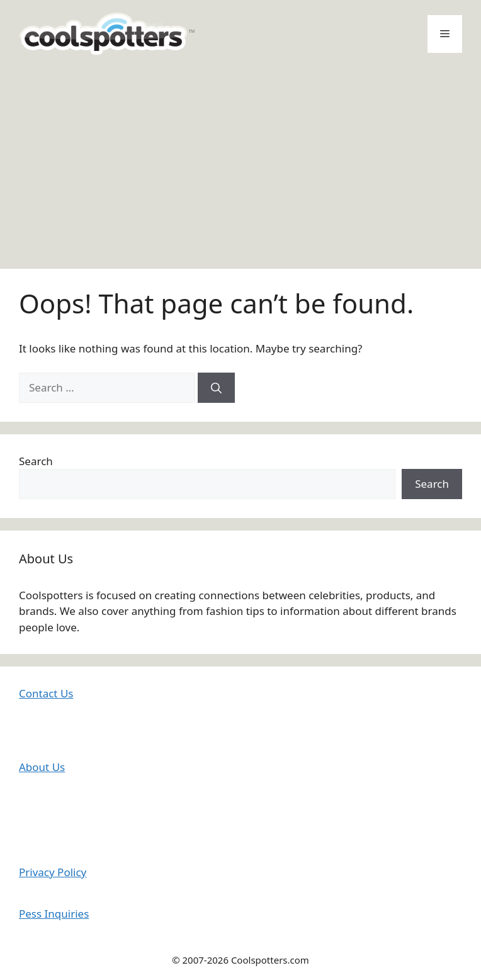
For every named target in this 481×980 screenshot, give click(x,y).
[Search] (216, 388)
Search (36, 461)
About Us (42, 767)
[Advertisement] (241, 162)
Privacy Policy (53, 872)
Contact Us (46, 693)
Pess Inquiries (54, 914)
